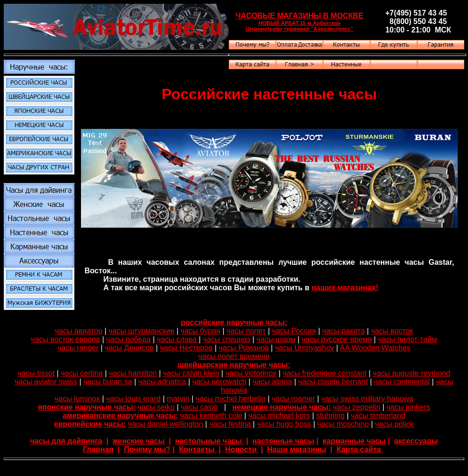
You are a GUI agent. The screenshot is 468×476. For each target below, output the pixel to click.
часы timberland (378, 416)
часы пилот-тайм (407, 339)
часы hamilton (133, 373)
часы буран (201, 331)
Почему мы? (147, 449)
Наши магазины (296, 449)
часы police (394, 424)
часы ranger (78, 348)
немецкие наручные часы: (281, 407)
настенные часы (283, 441)
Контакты (198, 449)
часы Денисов (129, 348)
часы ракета (343, 331)
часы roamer (293, 399)
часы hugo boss (284, 424)
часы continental (402, 382)
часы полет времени (234, 356)
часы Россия (294, 331)
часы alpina (272, 382)
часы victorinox (251, 373)
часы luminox (77, 399)
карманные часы (354, 441)
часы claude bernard (333, 382)
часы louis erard (133, 399)
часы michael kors (279, 416)
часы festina (230, 424)
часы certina (82, 373)
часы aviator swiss (46, 382)
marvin (178, 399)
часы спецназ (227, 339)
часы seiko (156, 407)
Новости (242, 449)
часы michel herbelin (230, 399)
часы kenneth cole (211, 416)
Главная (98, 449)
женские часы (139, 441)
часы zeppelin (357, 407)
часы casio (199, 407)
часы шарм (276, 339)
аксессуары (416, 441)
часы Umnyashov (305, 348)
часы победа (129, 339)
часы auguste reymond (412, 373)
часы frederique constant (324, 373)
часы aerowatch (219, 382)
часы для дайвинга (66, 441)
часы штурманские (142, 331)
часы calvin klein (191, 373)
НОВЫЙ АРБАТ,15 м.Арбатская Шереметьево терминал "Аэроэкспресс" (300, 26)
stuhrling (331, 416)
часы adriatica (162, 382)
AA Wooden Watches (375, 348)
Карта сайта (360, 449)
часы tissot (36, 373)
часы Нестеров (186, 348)
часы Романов (244, 348)
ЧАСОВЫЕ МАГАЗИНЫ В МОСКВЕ (299, 16)
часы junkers (408, 407)
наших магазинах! (345, 288)
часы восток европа (66, 339)
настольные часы (210, 441)
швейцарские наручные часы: (234, 365)
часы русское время (337, 339)
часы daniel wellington (165, 424)
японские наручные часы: (87, 407)
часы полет (246, 331)
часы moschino (343, 424)
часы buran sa (108, 382)
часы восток (392, 331)
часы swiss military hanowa (367, 399)
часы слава (178, 339)
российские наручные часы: (234, 322)
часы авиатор (79, 331)
